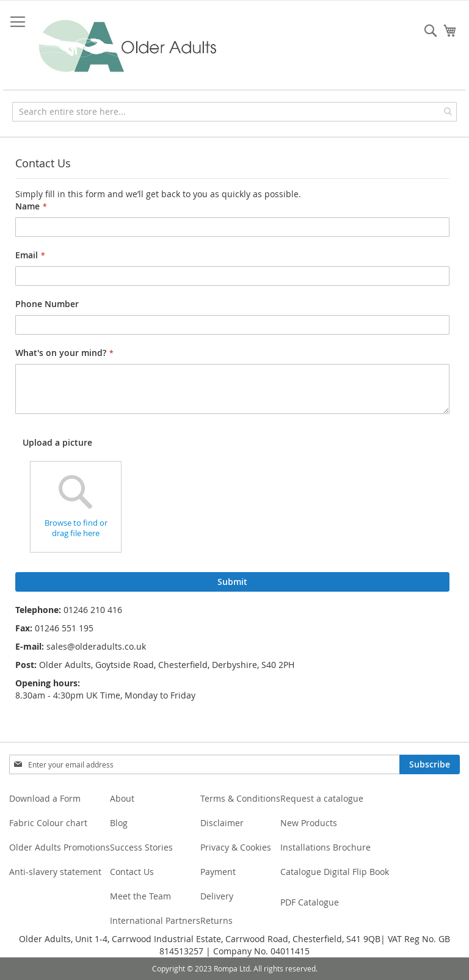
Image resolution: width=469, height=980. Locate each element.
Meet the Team (140, 896)
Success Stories (141, 847)
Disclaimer (222, 823)
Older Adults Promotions (60, 847)
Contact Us (132, 872)
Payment (218, 872)
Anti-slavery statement (55, 872)
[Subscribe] (430, 764)
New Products (309, 823)
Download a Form (45, 798)
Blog (119, 823)
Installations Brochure (325, 847)
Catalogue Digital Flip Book (336, 872)
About (122, 798)
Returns (216, 920)
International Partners (155, 920)
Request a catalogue (322, 798)
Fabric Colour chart (48, 823)
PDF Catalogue (310, 902)
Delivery (217, 896)
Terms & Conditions (240, 798)
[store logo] (128, 47)
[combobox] (234, 112)
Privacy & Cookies (236, 847)
